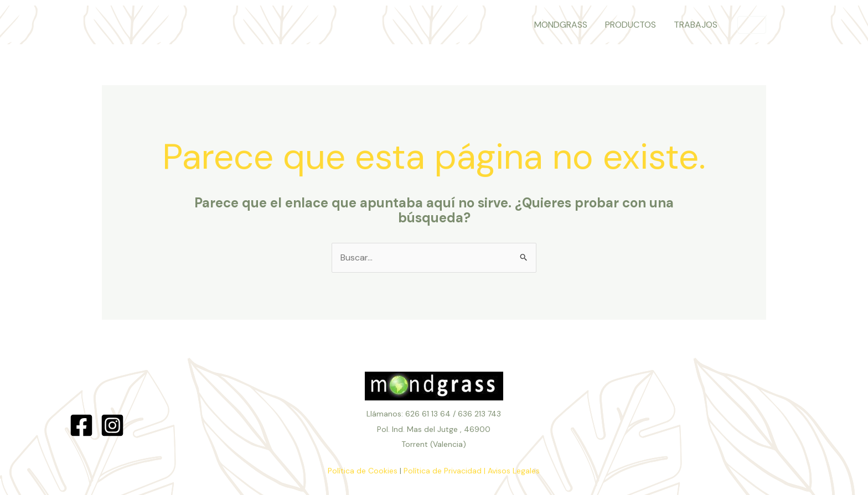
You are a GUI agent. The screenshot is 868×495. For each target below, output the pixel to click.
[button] (752, 25)
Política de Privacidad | (445, 471)
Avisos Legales (514, 471)
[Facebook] (81, 425)
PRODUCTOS (631, 25)
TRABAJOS (696, 25)
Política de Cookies (363, 471)
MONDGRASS (561, 25)
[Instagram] (112, 425)
